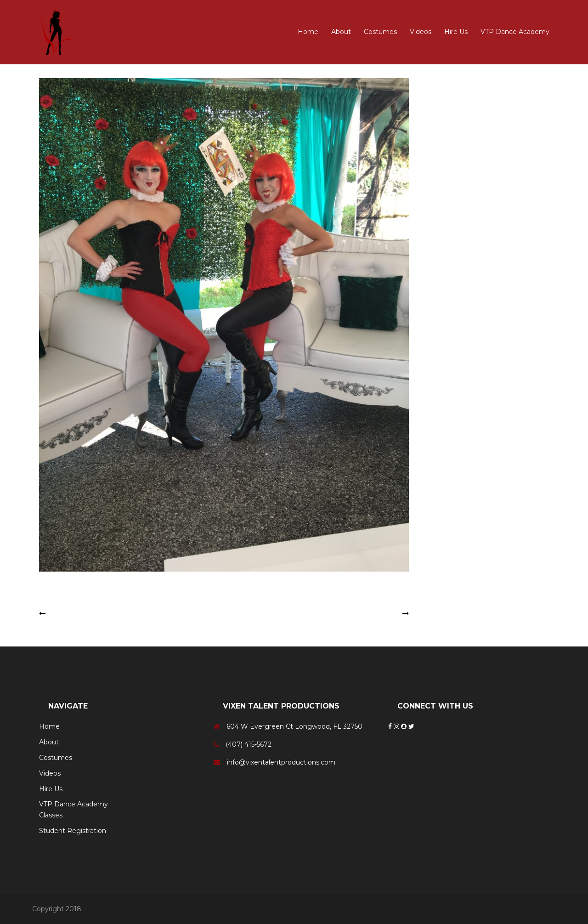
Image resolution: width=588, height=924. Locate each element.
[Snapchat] (405, 726)
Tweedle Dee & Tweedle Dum (96, 613)
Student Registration (73, 831)
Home (308, 32)
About (341, 32)
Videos (421, 32)
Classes (51, 815)
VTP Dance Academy (515, 32)
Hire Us (456, 32)
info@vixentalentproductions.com (281, 762)
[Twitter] (411, 726)
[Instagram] (397, 726)
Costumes (380, 32)
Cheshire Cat (380, 613)
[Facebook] (391, 726)
